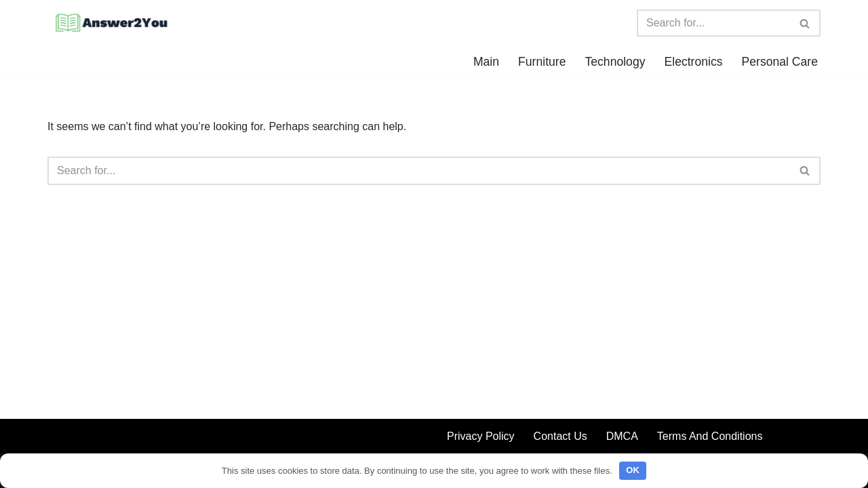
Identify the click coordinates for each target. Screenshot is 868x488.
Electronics (693, 62)
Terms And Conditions (710, 436)
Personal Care (780, 62)
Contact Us (560, 436)
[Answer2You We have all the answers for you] (108, 23)
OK (633, 470)
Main (486, 62)
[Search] (713, 23)
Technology (615, 62)
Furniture (542, 62)
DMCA (622, 436)
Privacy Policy (481, 436)
